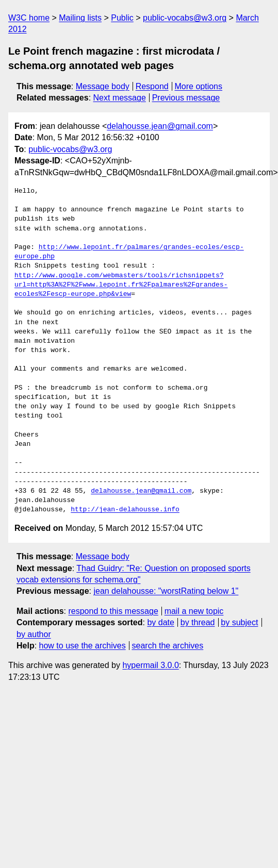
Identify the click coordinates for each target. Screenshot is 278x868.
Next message (120, 98)
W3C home (29, 18)
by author (34, 634)
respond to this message (113, 611)
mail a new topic (194, 611)
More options (199, 86)
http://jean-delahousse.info (125, 510)
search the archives (168, 646)
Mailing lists (80, 18)
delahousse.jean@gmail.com (160, 126)
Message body (103, 86)
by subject (239, 622)
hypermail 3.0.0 (150, 665)
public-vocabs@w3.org (185, 18)
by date (160, 622)
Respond (152, 86)
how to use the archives (83, 646)
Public (122, 18)
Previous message (186, 98)
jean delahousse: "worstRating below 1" (166, 591)
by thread (198, 622)
